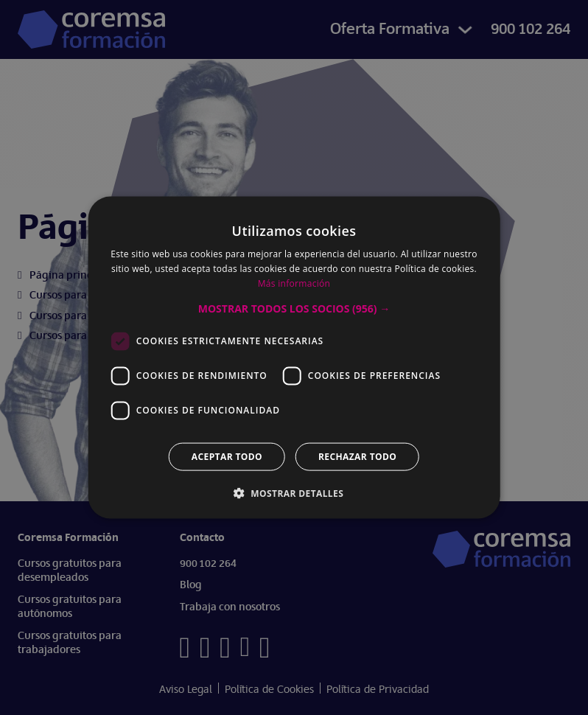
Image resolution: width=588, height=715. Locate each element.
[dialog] (294, 357)
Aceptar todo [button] (227, 456)
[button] (294, 308)
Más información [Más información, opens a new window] (294, 283)
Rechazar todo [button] (357, 456)
